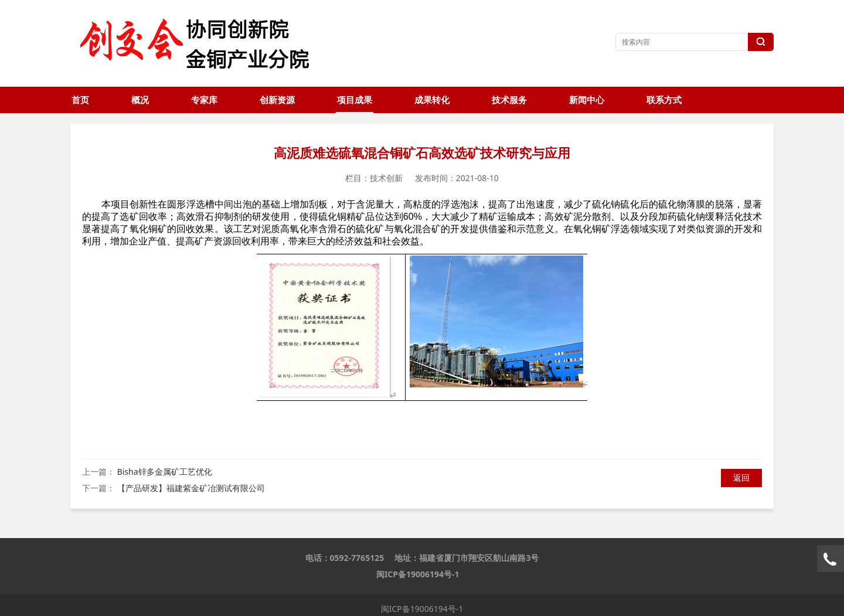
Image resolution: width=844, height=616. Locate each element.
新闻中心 (587, 100)
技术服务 (509, 100)
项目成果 (355, 100)
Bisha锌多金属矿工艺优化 (165, 472)
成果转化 (432, 100)
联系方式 (664, 100)
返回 (741, 477)
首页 (80, 100)
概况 (140, 100)
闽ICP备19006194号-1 (418, 574)
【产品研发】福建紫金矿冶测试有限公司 (191, 488)
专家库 (204, 100)
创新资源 (277, 100)
